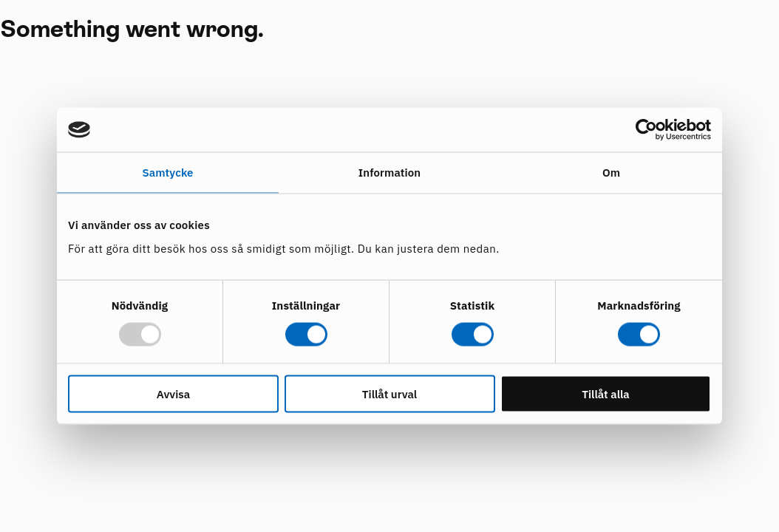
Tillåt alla (606, 393)
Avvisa (173, 393)
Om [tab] (611, 173)
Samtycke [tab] (167, 173)
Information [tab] (389, 173)
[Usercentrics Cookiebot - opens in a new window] (646, 130)
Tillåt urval (389, 393)
